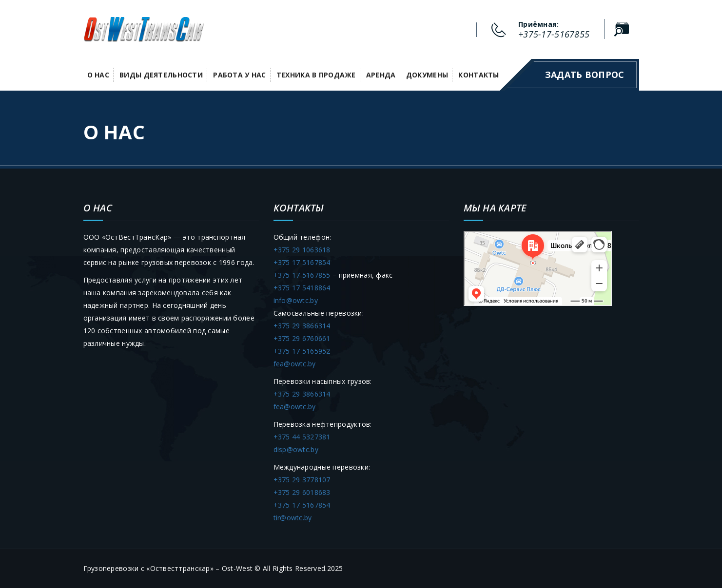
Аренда (381, 75)
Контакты (478, 75)
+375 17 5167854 (302, 262)
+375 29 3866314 (302, 326)
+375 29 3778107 (302, 480)
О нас (98, 75)
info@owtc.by (296, 300)
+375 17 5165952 (302, 351)
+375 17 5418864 (302, 288)
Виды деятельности (161, 75)
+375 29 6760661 (302, 338)
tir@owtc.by (293, 518)
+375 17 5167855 (302, 275)
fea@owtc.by (295, 364)
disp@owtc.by (296, 449)
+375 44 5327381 (302, 437)
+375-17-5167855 (554, 34)
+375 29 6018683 (302, 492)
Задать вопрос (585, 75)
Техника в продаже (316, 75)
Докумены (427, 75)
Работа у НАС (239, 75)
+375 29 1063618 (302, 250)
